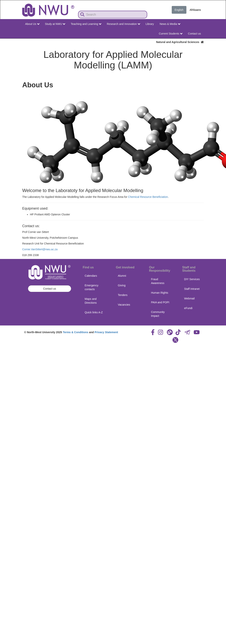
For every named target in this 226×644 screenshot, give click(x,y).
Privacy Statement (106, 332)
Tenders (123, 295)
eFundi (188, 308)
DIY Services (192, 279)
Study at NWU (55, 24)
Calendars (91, 276)
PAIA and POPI (160, 302)
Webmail (189, 298)
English (179, 10)
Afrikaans (195, 10)
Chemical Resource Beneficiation (148, 197)
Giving (122, 285)
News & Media (170, 24)
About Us (32, 24)
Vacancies (124, 305)
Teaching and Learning (86, 24)
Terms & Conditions (76, 332)
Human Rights (160, 293)
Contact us (194, 34)
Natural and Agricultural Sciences (180, 42)
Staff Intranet (192, 289)
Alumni (122, 276)
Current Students (171, 34)
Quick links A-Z (94, 312)
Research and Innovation (124, 24)
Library (150, 24)
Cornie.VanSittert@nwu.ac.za (40, 249)
